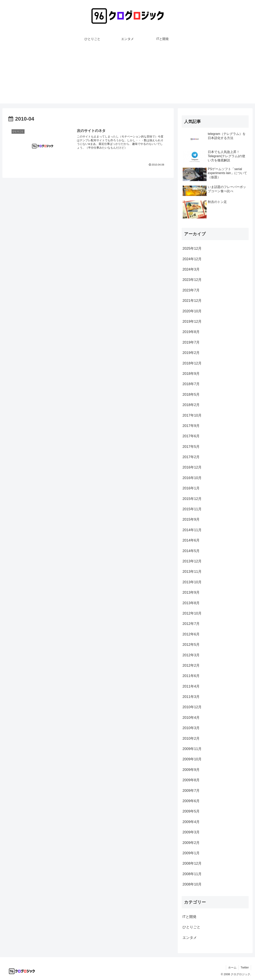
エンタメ (190, 938)
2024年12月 (192, 259)
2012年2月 (191, 665)
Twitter (245, 967)
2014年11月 (192, 530)
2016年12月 (192, 467)
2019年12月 (192, 321)
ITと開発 (189, 917)
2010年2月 (191, 738)
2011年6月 (191, 676)
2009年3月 (191, 832)
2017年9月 (191, 426)
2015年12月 (192, 499)
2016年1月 (191, 488)
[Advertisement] (127, 76)
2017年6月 (191, 436)
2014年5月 (191, 551)
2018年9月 (191, 374)
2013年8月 (191, 603)
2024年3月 (191, 269)
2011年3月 (191, 697)
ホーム (232, 967)
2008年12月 (192, 863)
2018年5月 (191, 395)
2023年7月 (191, 290)
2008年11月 (192, 874)
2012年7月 (191, 624)
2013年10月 (192, 582)
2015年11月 (192, 509)
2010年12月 (192, 707)
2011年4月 (191, 686)
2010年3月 (191, 728)
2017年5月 (191, 447)
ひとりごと (191, 927)
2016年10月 (192, 478)
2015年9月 (191, 519)
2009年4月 (191, 822)
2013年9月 (191, 592)
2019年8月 (191, 332)
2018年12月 (192, 363)
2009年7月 (191, 791)
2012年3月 (191, 655)
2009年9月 (191, 770)
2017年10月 (192, 415)
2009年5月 (191, 811)
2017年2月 (191, 457)
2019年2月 (191, 353)
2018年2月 (191, 405)
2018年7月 (191, 384)
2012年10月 (192, 613)
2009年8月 (191, 780)
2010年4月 (191, 718)
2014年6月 (191, 540)
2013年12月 (192, 561)
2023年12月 (192, 280)
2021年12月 (192, 301)
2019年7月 (191, 342)
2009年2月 (191, 843)
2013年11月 (192, 572)
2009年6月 (191, 801)
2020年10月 (192, 311)
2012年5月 (191, 645)
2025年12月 (192, 248)
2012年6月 (191, 634)
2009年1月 (191, 853)
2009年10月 (192, 759)
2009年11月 (192, 749)
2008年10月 (192, 884)
